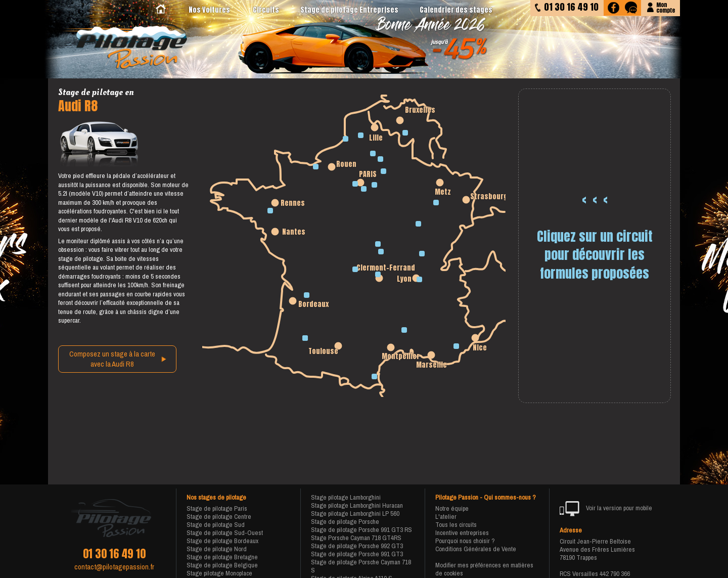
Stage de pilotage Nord (217, 549)
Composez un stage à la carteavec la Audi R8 (112, 359)
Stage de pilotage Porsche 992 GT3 (357, 546)
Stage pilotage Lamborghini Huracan (357, 505)
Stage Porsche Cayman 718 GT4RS (356, 538)
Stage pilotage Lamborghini (346, 497)
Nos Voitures (209, 10)
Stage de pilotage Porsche (345, 522)
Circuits (266, 10)
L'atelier (446, 517)
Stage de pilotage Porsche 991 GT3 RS (361, 530)
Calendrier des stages (456, 10)
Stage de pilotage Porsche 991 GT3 (357, 554)
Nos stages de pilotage (216, 498)
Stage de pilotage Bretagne (222, 557)
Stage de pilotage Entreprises (349, 10)
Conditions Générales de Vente (476, 549)
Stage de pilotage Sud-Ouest (225, 533)
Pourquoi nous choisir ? (465, 541)
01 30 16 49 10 (114, 554)
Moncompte (666, 7)
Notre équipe (452, 508)
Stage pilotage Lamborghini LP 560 (355, 514)
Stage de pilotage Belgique (222, 565)
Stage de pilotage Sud (216, 525)
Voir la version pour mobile (606, 509)
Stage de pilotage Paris (217, 508)
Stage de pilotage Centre (219, 517)
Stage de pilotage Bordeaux (222, 541)
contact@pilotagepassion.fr (114, 567)
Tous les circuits (456, 525)
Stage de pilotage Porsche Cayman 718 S (361, 566)
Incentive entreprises (462, 533)
